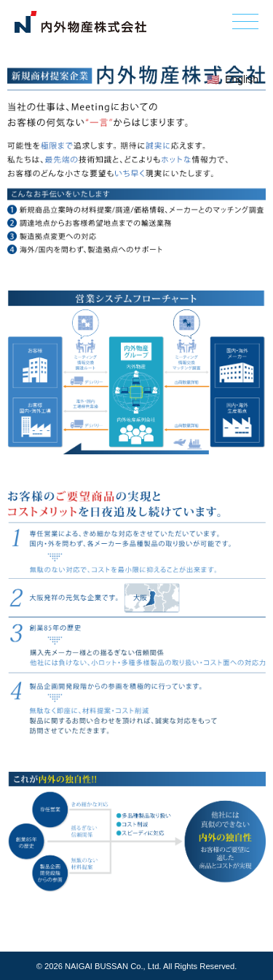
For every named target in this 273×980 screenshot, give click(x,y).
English (242, 79)
